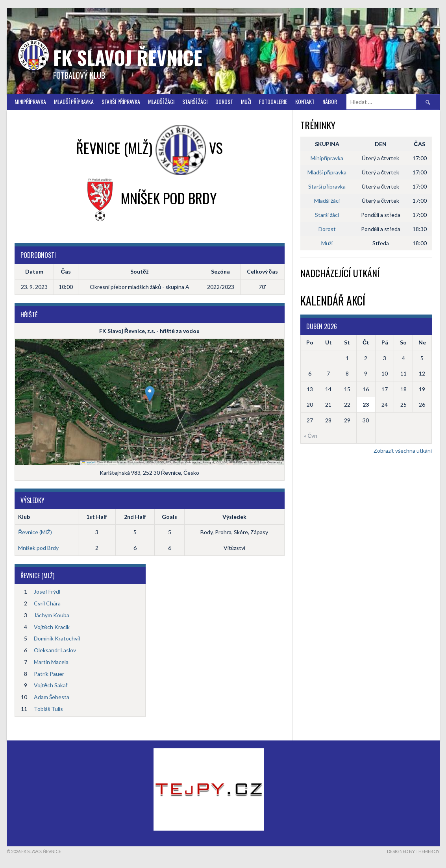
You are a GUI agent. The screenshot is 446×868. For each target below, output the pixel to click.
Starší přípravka (121, 101)
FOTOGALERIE (273, 101)
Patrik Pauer (49, 674)
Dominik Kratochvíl (57, 638)
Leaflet (88, 462)
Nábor (330, 101)
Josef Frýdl (47, 591)
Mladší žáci (161, 101)
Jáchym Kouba (52, 615)
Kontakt (305, 101)
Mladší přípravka (74, 101)
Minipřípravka (30, 101)
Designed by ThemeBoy (413, 851)
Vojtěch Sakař (51, 685)
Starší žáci (327, 215)
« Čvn (311, 436)
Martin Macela (51, 662)
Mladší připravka (327, 172)
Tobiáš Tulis (48, 709)
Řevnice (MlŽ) (35, 532)
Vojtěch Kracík (52, 627)
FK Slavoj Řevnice (128, 57)
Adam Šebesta (52, 697)
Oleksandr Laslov (55, 650)
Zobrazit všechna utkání (403, 451)
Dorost (224, 101)
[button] (150, 394)
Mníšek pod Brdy (38, 548)
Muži (246, 101)
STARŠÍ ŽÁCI (195, 101)
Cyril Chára (47, 603)
